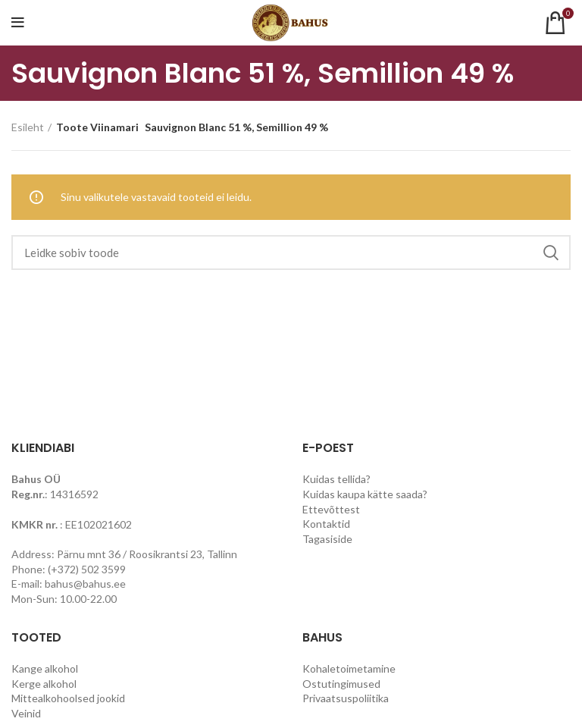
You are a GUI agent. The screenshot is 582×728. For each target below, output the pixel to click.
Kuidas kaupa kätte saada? (365, 494)
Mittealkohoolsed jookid (68, 698)
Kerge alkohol (44, 684)
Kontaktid (326, 524)
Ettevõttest (331, 509)
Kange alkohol (45, 668)
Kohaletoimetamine (349, 668)
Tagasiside (327, 539)
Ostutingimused (341, 684)
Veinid (26, 713)
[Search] (291, 253)
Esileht (28, 127)
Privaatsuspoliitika (346, 698)
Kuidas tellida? (336, 479)
